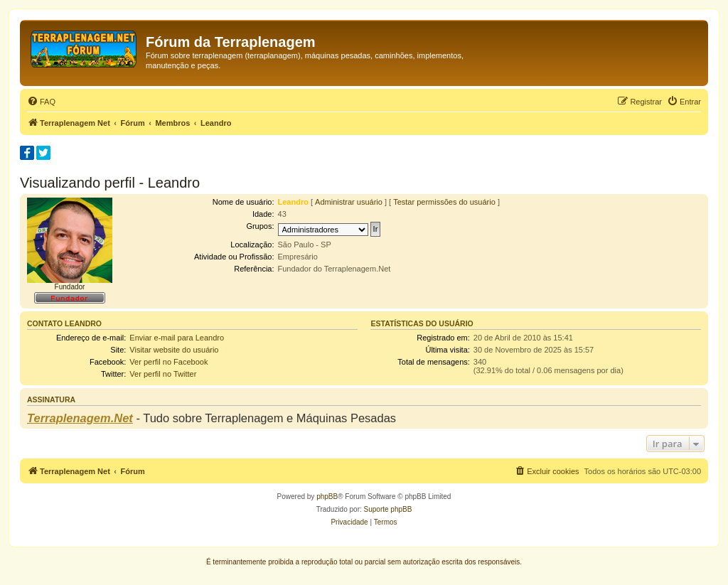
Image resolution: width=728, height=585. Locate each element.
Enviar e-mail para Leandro (177, 338)
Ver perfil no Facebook (168, 362)
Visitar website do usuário (174, 350)
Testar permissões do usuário (444, 202)
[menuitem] (41, 102)
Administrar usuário (349, 202)
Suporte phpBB (388, 509)
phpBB (327, 497)
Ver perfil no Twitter (163, 374)
